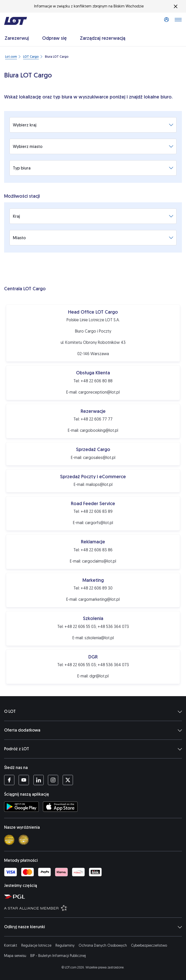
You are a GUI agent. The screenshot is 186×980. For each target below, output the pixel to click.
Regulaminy (65, 946)
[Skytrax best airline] (24, 840)
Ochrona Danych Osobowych (103, 946)
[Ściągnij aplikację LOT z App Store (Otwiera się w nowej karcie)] (60, 807)
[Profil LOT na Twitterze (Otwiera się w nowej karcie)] (68, 780)
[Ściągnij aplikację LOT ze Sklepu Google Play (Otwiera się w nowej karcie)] (21, 807)
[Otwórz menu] (178, 21)
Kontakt (11, 946)
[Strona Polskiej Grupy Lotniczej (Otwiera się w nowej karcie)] (94, 896)
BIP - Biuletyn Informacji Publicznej (58, 956)
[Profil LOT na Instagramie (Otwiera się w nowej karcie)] (53, 780)
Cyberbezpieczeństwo (149, 946)
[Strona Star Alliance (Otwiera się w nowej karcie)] (94, 908)
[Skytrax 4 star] (9, 840)
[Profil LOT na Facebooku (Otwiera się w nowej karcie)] (9, 780)
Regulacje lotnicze (36, 946)
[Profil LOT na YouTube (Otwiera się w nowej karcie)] (24, 780)
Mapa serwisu (15, 956)
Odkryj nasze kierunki (93, 927)
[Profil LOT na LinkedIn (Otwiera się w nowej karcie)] (38, 780)
